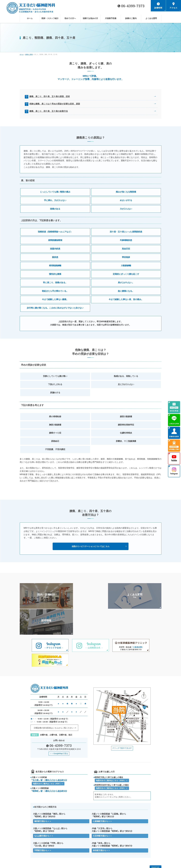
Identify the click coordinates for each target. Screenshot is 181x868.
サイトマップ (61, 855)
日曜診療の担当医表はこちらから (54, 702)
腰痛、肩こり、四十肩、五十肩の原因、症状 (50, 96)
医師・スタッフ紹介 (63, 848)
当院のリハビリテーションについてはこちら (91, 546)
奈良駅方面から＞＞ (102, 825)
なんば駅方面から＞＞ (44, 810)
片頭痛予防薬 (26, 851)
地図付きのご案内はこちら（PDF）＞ (48, 758)
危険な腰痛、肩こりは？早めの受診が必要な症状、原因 (55, 104)
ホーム (23, 848)
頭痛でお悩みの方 (133, 848)
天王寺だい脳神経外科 (90, 864)
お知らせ (24, 855)
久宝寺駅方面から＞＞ (102, 810)
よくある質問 (97, 851)
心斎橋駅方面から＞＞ (102, 796)
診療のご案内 (61, 851)
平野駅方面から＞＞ (43, 825)
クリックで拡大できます (122, 722)
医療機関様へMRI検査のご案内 (138, 851)
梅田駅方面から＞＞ (43, 796)
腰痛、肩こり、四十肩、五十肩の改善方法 (49, 111)
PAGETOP (156, 842)
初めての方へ (97, 848)
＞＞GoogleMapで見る (59, 728)
